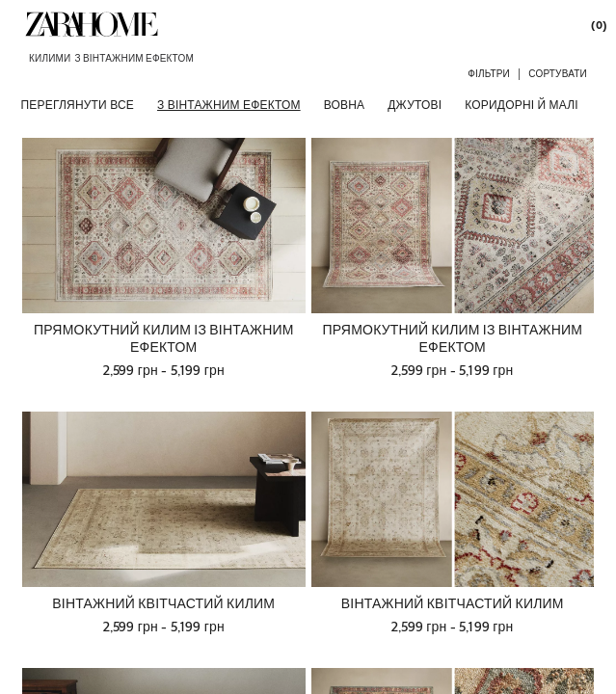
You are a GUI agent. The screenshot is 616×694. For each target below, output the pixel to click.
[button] (489, 73)
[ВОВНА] (345, 104)
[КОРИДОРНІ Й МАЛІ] (522, 104)
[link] (92, 24)
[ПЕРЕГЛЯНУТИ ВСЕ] (78, 104)
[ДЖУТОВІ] (415, 104)
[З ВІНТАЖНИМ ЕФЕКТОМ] (229, 104)
